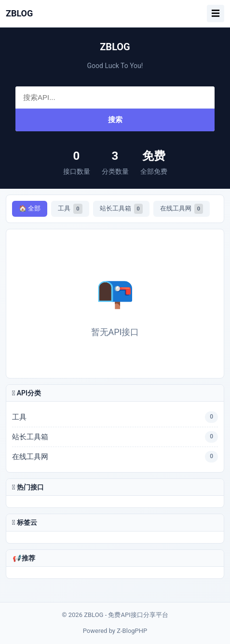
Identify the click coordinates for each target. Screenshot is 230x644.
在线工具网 (182, 209)
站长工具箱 (121, 209)
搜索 (115, 119)
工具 (70, 209)
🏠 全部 (30, 208)
